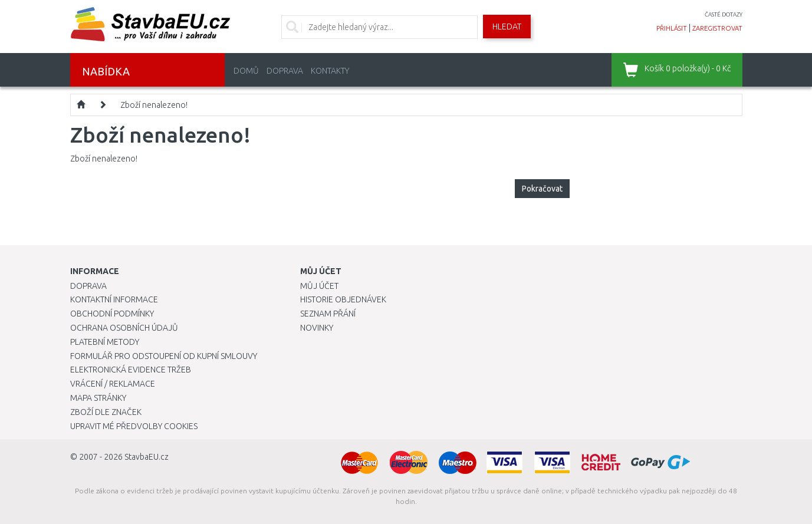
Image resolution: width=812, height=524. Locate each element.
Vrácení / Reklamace (113, 384)
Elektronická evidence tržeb (131, 370)
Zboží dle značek (106, 412)
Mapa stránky (98, 398)
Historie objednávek (343, 299)
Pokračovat (542, 189)
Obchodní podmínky (112, 314)
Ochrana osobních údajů (124, 328)
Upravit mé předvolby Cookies (134, 426)
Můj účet (319, 286)
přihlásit (672, 28)
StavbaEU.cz (147, 457)
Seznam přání (328, 314)
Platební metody (105, 342)
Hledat (507, 27)
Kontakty (330, 71)
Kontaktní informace (114, 299)
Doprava (285, 71)
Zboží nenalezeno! (154, 105)
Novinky (317, 328)
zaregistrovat (717, 28)
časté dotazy (724, 14)
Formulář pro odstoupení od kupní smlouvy (164, 356)
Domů (246, 71)
